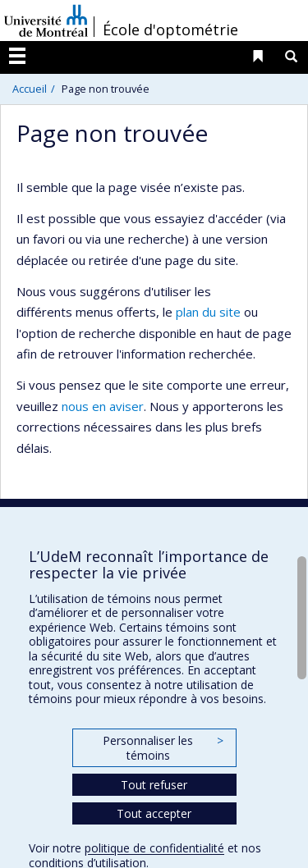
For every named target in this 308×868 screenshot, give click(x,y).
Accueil (30, 89)
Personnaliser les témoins (163, 748)
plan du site (208, 312)
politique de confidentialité (154, 848)
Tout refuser (154, 785)
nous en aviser (103, 406)
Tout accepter (154, 813)
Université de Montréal (46, 21)
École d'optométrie (170, 30)
